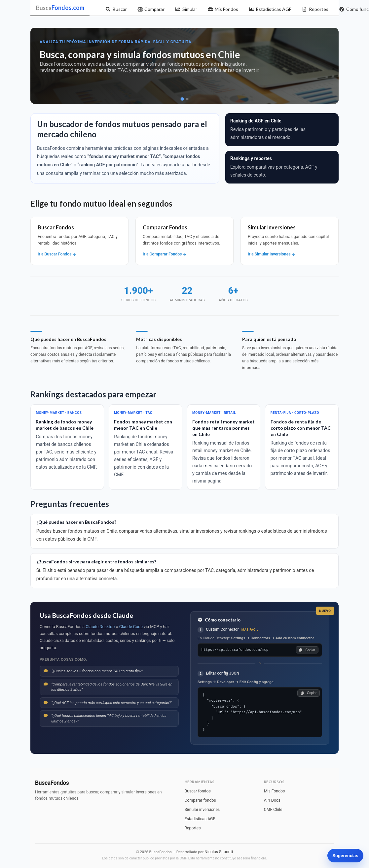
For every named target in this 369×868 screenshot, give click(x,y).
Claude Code (131, 627)
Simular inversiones (202, 810)
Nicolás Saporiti (219, 852)
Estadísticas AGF (270, 9)
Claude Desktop (100, 627)
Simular (186, 9)
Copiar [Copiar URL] (307, 650)
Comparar (151, 9)
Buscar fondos (198, 791)
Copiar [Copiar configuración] (308, 693)
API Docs (272, 800)
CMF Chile (273, 810)
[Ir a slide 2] (187, 99)
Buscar (116, 9)
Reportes (315, 9)
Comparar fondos (200, 800)
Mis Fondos (223, 9)
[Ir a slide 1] (182, 99)
